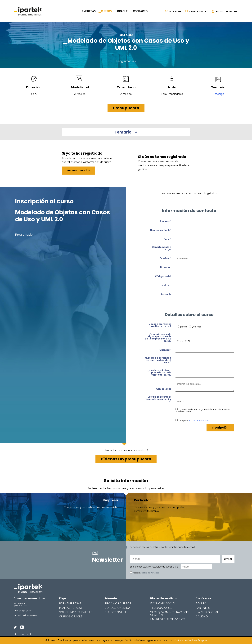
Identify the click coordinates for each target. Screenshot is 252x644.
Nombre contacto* (161, 230)
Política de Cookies (186, 640)
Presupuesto (126, 108)
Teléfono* (165, 258)
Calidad (202, 616)
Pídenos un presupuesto (126, 459)
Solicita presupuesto (76, 612)
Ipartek (182, 327)
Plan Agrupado (71, 608)
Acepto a (192, 420)
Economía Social (163, 603)
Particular (142, 500)
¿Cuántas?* (165, 350)
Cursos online (116, 612)
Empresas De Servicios (168, 619)
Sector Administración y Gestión (170, 613)
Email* (167, 239)
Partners (203, 608)
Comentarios (164, 389)
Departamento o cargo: (162, 248)
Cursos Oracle (71, 616)
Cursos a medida (117, 608)
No (180, 341)
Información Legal (22, 634)
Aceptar (202, 640)
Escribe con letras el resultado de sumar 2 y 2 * (158, 399)
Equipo (201, 603)
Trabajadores (161, 608)
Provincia (166, 294)
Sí (187, 341)
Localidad (165, 285)
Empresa (195, 327)
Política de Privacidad (199, 420)
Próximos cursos (118, 603)
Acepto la (145, 573)
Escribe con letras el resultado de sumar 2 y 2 (154, 567)
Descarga (218, 94)
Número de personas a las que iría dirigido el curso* (158, 360)
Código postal (163, 276)
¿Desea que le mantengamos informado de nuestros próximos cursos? (203, 410)
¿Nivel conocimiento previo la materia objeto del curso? (159, 373)
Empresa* (166, 221)
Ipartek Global (207, 612)
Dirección (166, 267)
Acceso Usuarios (79, 170)
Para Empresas (70, 603)
